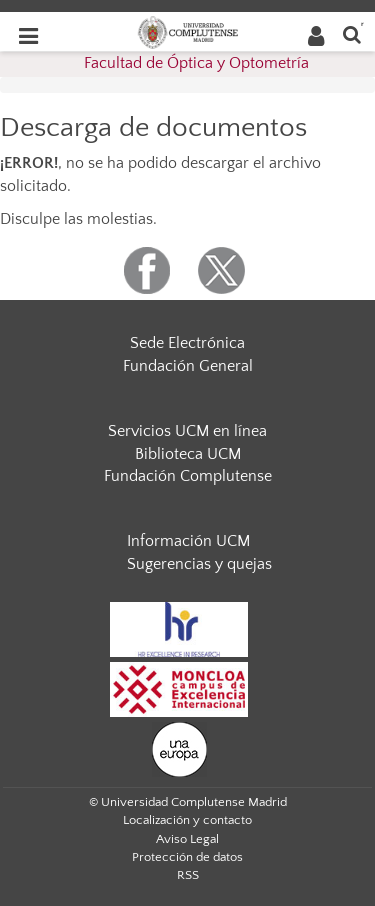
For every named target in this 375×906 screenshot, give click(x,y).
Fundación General (188, 366)
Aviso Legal (187, 839)
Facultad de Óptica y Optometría (196, 63)
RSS (188, 875)
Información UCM (188, 541)
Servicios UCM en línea (187, 431)
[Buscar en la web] (352, 33)
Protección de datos (187, 857)
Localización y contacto (187, 820)
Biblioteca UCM (188, 454)
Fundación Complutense (188, 476)
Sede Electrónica (187, 343)
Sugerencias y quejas (199, 564)
